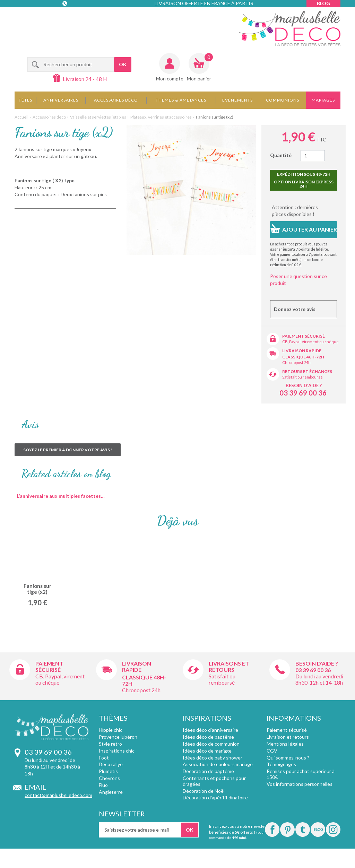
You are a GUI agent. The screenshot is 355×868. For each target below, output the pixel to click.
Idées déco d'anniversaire (210, 730)
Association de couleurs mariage (218, 764)
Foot (104, 758)
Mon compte (170, 79)
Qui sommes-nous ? (288, 758)
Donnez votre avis (295, 309)
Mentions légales (285, 744)
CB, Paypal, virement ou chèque (310, 342)
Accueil (21, 117)
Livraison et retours (288, 737)
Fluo (103, 785)
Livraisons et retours (229, 666)
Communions (283, 100)
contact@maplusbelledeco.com (58, 795)
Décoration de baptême (208, 771)
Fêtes (25, 100)
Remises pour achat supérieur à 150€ (301, 774)
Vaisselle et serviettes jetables (98, 117)
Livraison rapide (302, 351)
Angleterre (111, 792)
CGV (272, 751)
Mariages (323, 100)
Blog (323, 3)
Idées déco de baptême (208, 737)
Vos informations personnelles (300, 784)
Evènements (237, 100)
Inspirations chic (117, 751)
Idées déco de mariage (207, 751)
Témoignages (281, 764)
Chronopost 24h (296, 362)
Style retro (110, 744)
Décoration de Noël (204, 791)
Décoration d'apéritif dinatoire (215, 797)
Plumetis (108, 771)
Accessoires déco (116, 100)
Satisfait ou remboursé (302, 377)
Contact (65, 17)
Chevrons (109, 778)
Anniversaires (61, 100)
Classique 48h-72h (303, 357)
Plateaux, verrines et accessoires (161, 117)
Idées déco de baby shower (213, 758)
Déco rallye (111, 764)
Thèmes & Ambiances (181, 100)
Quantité (281, 155)
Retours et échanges (307, 371)
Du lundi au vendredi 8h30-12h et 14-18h (319, 679)
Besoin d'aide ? (304, 385)
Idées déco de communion (211, 744)
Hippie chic (111, 730)
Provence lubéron (118, 737)
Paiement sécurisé (304, 336)
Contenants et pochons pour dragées (214, 781)
